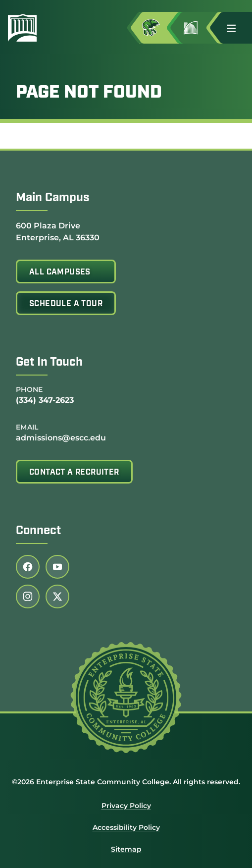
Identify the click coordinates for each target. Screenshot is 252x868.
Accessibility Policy (126, 827)
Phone (29, 389)
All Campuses (60, 272)
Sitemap (126, 849)
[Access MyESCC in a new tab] (159, 28)
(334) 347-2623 (45, 400)
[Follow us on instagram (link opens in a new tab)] (28, 597)
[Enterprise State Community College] (26, 28)
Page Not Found (89, 93)
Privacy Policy (126, 806)
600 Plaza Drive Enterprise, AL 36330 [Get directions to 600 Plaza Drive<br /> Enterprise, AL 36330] (58, 231)
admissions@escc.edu (61, 438)
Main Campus (53, 198)
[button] (235, 28)
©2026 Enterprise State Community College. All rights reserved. (126, 782)
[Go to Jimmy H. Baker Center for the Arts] (199, 28)
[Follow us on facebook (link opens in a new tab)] (28, 567)
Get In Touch (49, 363)
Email (27, 427)
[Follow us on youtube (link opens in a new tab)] (57, 567)
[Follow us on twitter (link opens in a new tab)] (57, 597)
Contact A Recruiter (74, 473)
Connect (38, 531)
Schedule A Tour (66, 304)
